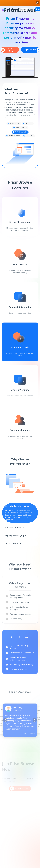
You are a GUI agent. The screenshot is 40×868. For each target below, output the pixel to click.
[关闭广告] (38, 2)
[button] (20, 3)
